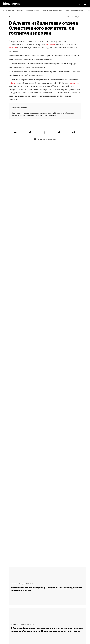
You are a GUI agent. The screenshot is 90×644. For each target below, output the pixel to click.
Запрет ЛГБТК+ (8, 10)
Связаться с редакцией (45, 148)
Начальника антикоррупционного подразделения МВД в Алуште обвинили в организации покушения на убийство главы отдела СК (43, 114)
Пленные (20, 10)
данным (13, 48)
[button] (85, 4)
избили (12, 83)
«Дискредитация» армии (53, 10)
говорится (74, 83)
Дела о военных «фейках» (75, 10)
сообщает (50, 45)
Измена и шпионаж (33, 10)
